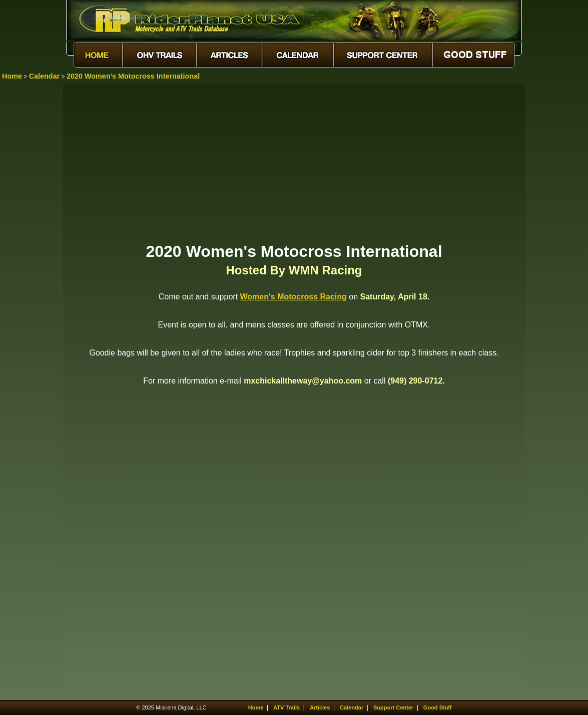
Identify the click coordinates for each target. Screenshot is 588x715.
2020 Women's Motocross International (133, 76)
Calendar (45, 76)
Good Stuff (438, 707)
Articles (320, 707)
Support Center (393, 707)
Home (12, 76)
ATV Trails (286, 707)
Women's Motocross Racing (293, 297)
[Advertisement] (294, 163)
